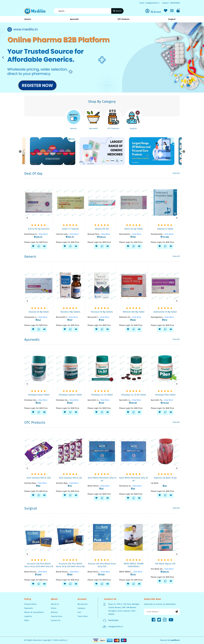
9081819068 (113, 620)
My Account (83, 604)
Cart (79, 612)
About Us (55, 604)
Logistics (28, 616)
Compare (81, 608)
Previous (20, 152)
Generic (28, 19)
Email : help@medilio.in (149, 3)
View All (176, 173)
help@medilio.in (116, 627)
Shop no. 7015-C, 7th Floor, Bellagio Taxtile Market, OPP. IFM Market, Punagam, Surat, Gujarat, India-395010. (124, 609)
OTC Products (124, 19)
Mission (54, 612)
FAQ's (27, 620)
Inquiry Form (57, 616)
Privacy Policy (30, 604)
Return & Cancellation (34, 612)
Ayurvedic (75, 19)
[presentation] (27, 218)
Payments (29, 608)
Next (184, 152)
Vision (54, 608)
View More (43, 234)
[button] (3, 58)
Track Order (83, 616)
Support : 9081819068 (171, 3)
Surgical (173, 19)
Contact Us (56, 620)
